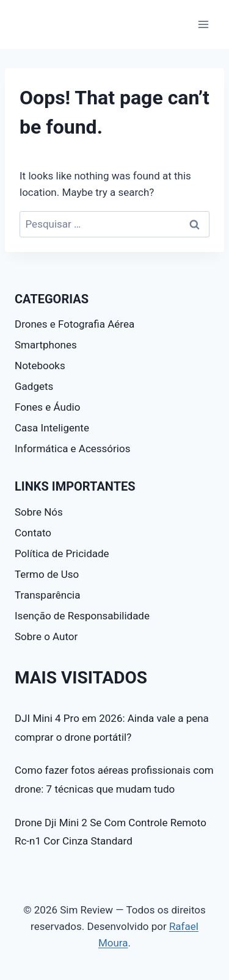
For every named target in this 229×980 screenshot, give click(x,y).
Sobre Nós (39, 512)
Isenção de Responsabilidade (82, 616)
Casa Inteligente (52, 428)
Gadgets (34, 386)
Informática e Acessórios (72, 449)
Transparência (47, 595)
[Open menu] (203, 24)
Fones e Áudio (47, 407)
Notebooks (40, 366)
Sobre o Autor (46, 636)
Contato (33, 533)
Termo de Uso (47, 574)
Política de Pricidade (62, 553)
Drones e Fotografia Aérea (75, 324)
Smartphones (46, 345)
